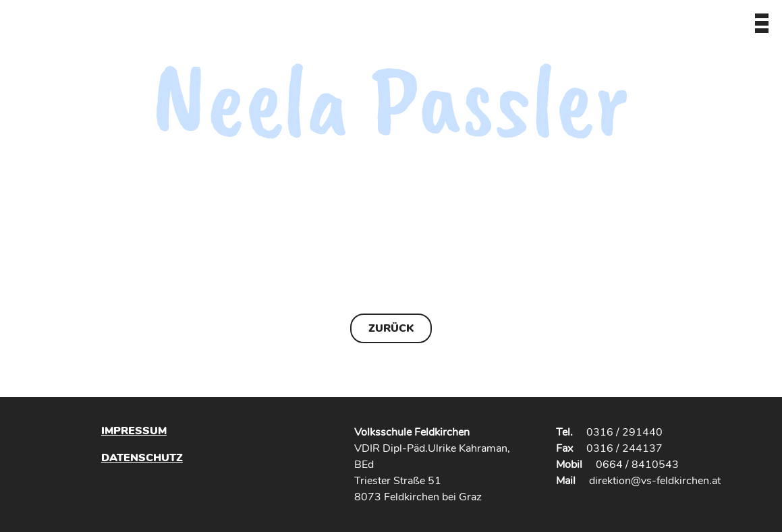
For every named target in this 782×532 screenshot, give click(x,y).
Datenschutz (142, 457)
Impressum (134, 431)
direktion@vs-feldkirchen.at (655, 481)
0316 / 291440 (624, 432)
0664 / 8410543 (637, 465)
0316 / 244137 (624, 448)
